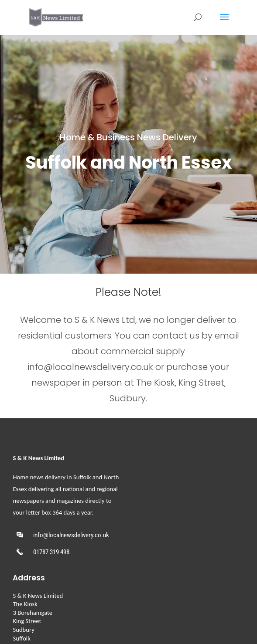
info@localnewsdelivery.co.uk (71, 535)
